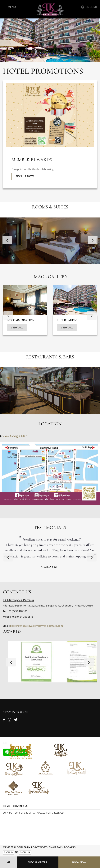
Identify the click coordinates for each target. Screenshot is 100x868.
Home (6, 806)
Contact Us (20, 806)
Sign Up (25, 852)
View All (17, 327)
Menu (9, 7)
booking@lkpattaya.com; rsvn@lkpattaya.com (36, 626)
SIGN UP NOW (25, 176)
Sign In (9, 852)
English (89, 7)
